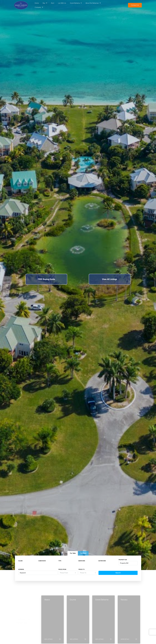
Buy (45, 3)
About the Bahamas (93, 3)
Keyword (21, 569)
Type (60, 561)
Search (118, 573)
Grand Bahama (76, 3)
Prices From (62, 569)
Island (20, 561)
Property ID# (123, 560)
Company (39, 7)
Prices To (82, 569)
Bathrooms (102, 561)
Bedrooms (82, 561)
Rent (53, 3)
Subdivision (42, 561)
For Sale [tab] (73, 553)
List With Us (62, 3)
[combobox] (68, 573)
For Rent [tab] (83, 553)
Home (37, 3)
